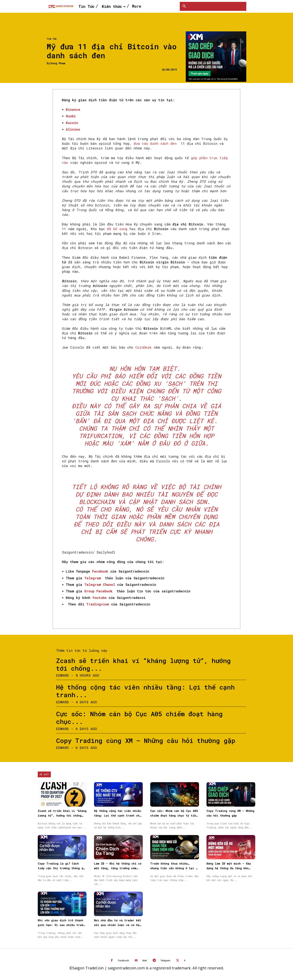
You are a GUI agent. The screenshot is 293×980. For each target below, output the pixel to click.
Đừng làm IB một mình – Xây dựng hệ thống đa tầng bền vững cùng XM (229, 868)
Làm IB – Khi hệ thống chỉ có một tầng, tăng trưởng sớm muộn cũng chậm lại (118, 868)
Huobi (71, 116)
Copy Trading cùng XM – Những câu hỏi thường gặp (146, 740)
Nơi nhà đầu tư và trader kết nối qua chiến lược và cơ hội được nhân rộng (118, 925)
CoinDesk (143, 347)
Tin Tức (52, 39)
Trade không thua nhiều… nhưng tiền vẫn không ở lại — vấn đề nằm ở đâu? (174, 868)
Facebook (123, 960)
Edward (62, 675)
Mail (145, 960)
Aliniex (73, 129)
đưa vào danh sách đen (155, 143)
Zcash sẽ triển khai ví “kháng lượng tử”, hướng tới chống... (143, 664)
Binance (73, 109)
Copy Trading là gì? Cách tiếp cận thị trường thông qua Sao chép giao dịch (62, 868)
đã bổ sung (117, 229)
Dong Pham (58, 63)
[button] (184, 6)
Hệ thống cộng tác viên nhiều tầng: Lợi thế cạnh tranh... (145, 691)
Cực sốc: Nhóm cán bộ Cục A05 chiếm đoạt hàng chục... (139, 718)
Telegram (165, 960)
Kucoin (72, 123)
